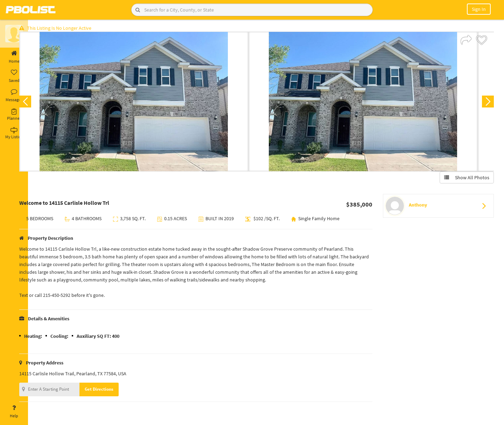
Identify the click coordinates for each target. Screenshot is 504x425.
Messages (14, 96)
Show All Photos (465, 180)
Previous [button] (39, 104)
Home (14, 57)
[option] (148, 104)
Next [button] (486, 104)
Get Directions (113, 391)
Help (14, 412)
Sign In (479, 9)
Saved (14, 76)
